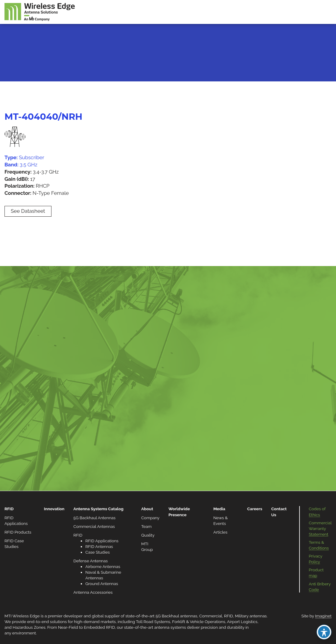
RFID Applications (102, 541)
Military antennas (251, 616)
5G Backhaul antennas (176, 616)
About (147, 509)
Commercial (211, 616)
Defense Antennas (91, 561)
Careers (255, 509)
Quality (148, 535)
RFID (9, 509)
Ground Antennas (102, 584)
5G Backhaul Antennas (94, 518)
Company (150, 518)
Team (146, 526)
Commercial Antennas (94, 526)
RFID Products (18, 532)
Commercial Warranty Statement (320, 528)
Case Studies (97, 552)
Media (219, 509)
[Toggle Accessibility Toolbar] (324, 632)
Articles (220, 532)
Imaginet (323, 616)
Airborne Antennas (103, 566)
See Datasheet (28, 211)
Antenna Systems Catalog (98, 509)
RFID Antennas (99, 546)
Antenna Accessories (93, 592)
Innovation (54, 509)
